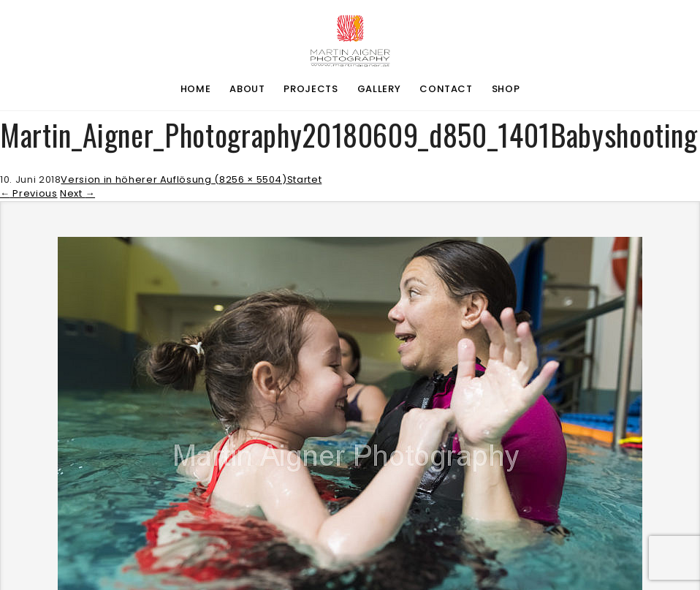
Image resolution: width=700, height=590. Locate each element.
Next (77, 193)
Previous (29, 193)
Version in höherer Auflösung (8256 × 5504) (174, 179)
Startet (305, 179)
